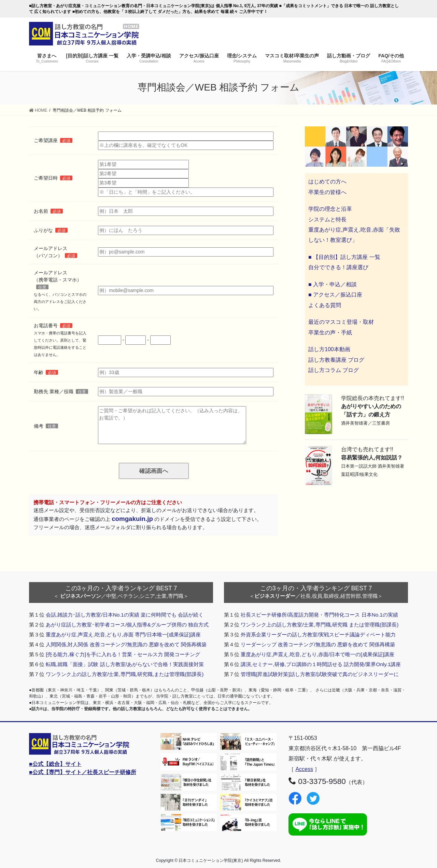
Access (304, 769)
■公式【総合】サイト (55, 764)
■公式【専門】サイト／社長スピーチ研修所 (83, 772)
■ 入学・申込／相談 (333, 284)
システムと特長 (327, 219)
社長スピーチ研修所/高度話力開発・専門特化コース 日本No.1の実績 (319, 615)
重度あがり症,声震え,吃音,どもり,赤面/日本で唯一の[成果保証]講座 (318, 654)
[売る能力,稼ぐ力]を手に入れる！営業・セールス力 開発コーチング (123, 654)
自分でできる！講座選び (338, 267)
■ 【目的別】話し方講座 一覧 (344, 257)
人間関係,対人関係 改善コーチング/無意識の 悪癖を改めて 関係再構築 (126, 644)
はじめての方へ (327, 182)
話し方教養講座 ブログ (336, 360)
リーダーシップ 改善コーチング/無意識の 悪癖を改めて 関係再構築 (318, 644)
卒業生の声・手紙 (330, 333)
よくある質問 (325, 305)
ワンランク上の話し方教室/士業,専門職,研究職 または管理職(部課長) (320, 625)
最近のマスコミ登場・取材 (341, 322)
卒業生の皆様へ (327, 192)
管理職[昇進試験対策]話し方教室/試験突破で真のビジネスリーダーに (320, 674)
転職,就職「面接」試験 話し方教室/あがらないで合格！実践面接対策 (125, 664)
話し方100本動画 (329, 349)
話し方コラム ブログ (334, 370)
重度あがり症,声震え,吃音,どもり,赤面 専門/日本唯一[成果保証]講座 (123, 635)
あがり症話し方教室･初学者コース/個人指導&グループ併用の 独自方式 (127, 625)
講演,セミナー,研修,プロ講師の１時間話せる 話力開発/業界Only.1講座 (321, 664)
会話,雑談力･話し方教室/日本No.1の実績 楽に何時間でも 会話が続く (125, 615)
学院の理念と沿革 (330, 209)
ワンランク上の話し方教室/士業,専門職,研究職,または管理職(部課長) (125, 674)
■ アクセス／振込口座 (335, 295)
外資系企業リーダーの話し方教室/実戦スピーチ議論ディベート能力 (318, 635)
